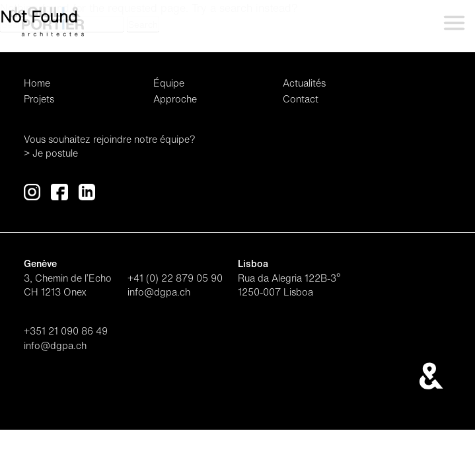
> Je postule (51, 153)
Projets (39, 99)
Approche (175, 99)
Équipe (169, 83)
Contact (301, 99)
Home (37, 83)
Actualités (304, 83)
